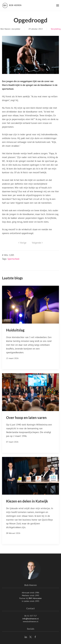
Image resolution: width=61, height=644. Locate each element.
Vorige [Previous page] (22, 243)
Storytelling (56, 29)
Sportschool (13, 259)
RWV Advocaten (35, 598)
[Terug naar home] (12, 5)
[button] (58, 5)
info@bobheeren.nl (30, 619)
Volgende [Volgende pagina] (37, 243)
